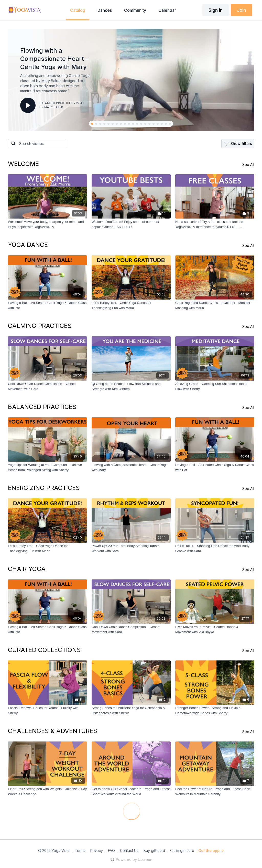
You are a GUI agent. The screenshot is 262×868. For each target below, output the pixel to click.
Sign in (216, 10)
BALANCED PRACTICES (42, 407)
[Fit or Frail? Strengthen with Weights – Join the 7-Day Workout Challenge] (47, 791)
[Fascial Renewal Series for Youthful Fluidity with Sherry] (47, 710)
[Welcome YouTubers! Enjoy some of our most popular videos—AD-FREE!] (131, 224)
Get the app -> (211, 850)
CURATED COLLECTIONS (44, 650)
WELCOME (23, 164)
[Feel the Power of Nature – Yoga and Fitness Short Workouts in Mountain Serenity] (215, 791)
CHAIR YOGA (27, 569)
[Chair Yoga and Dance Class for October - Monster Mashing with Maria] (215, 305)
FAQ (111, 850)
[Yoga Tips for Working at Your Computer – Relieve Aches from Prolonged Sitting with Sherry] (47, 467)
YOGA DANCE (28, 245)
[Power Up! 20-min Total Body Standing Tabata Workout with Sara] (131, 548)
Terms (80, 850)
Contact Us (129, 850)
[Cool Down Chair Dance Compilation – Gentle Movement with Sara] (47, 386)
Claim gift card (182, 850)
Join (241, 10)
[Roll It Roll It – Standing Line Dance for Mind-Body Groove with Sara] (215, 548)
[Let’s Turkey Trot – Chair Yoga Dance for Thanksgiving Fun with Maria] (131, 305)
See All (248, 164)
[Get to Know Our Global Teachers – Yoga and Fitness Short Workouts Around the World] (131, 791)
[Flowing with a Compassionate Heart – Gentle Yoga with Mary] (131, 467)
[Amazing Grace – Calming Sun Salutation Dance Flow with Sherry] (215, 386)
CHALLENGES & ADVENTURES (53, 731)
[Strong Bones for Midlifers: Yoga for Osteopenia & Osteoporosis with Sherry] (131, 710)
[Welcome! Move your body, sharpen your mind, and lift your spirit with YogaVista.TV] (47, 224)
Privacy (97, 850)
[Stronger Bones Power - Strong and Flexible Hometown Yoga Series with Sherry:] (215, 710)
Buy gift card (154, 850)
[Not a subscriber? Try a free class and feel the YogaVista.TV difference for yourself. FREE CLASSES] (215, 224)
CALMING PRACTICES (40, 326)
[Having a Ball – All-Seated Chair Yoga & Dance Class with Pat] (47, 305)
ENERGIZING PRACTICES (44, 488)
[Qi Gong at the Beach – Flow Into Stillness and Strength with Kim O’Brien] (131, 386)
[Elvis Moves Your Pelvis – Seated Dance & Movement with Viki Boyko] (215, 629)
